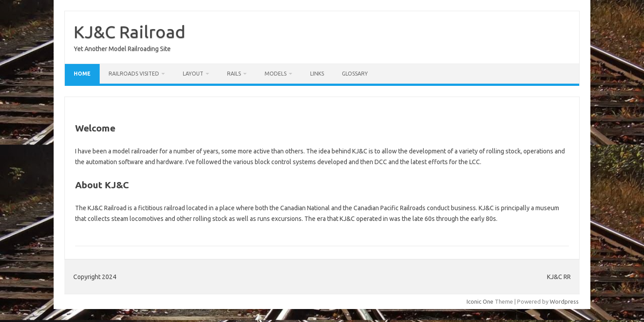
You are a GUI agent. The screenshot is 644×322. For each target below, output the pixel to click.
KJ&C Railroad (130, 32)
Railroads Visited (134, 74)
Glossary (355, 74)
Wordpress (564, 301)
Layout (193, 74)
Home (82, 74)
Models (276, 74)
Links (317, 74)
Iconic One (480, 301)
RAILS (234, 74)
